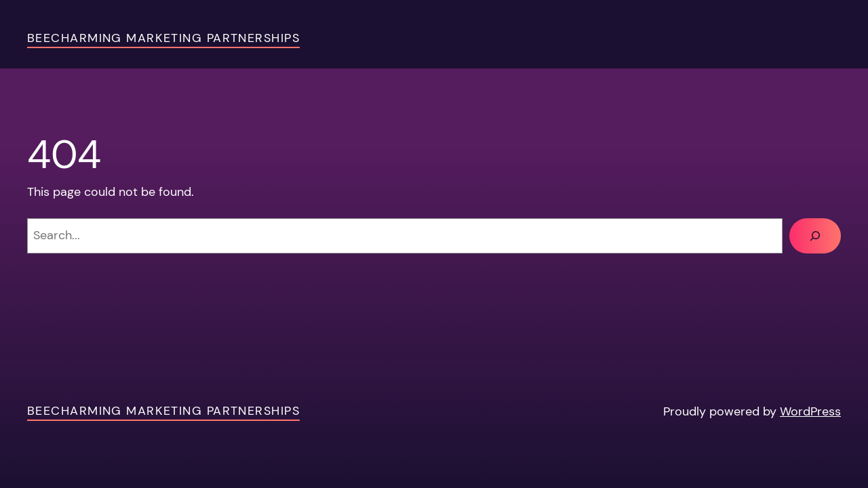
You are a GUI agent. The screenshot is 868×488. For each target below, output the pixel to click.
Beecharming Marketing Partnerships (163, 38)
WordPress (810, 411)
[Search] (815, 236)
